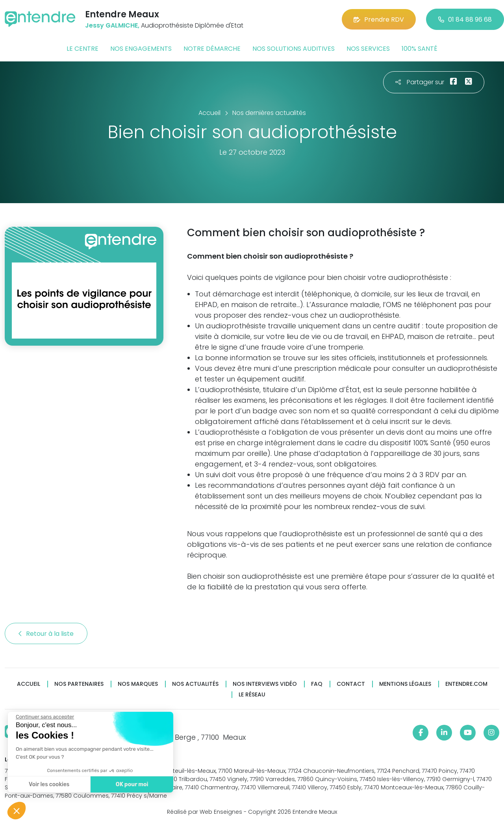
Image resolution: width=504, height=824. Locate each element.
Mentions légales (405, 684)
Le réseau (252, 695)
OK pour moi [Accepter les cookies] (131, 784)
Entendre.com (466, 684)
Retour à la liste (46, 634)
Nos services (368, 49)
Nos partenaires (79, 684)
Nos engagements (141, 49)
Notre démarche (212, 49)
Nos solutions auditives (294, 49)
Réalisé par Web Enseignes (205, 812)
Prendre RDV (379, 19)
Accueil (29, 684)
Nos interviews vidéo (265, 684)
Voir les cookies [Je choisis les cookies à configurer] (48, 784)
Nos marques (138, 684)
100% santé (420, 49)
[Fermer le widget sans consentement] (44, 717)
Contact (351, 684)
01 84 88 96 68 (465, 19)
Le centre (82, 49)
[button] (17, 811)
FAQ (317, 684)
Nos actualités (195, 684)
